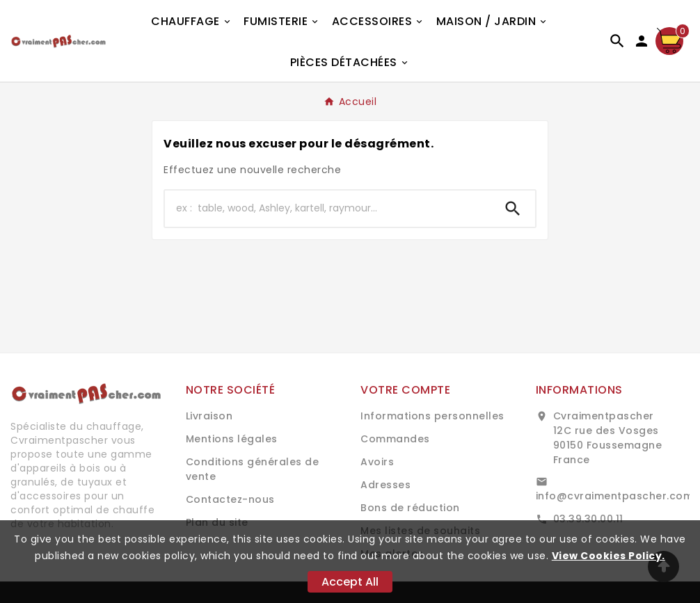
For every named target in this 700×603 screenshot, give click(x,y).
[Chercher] (328, 209)
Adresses (385, 485)
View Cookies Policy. (608, 556)
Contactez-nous (230, 499)
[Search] (513, 209)
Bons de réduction (410, 508)
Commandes (395, 439)
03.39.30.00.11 (588, 519)
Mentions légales (232, 439)
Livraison (209, 416)
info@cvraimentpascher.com (615, 496)
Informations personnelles (432, 416)
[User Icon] (642, 41)
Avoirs (377, 462)
